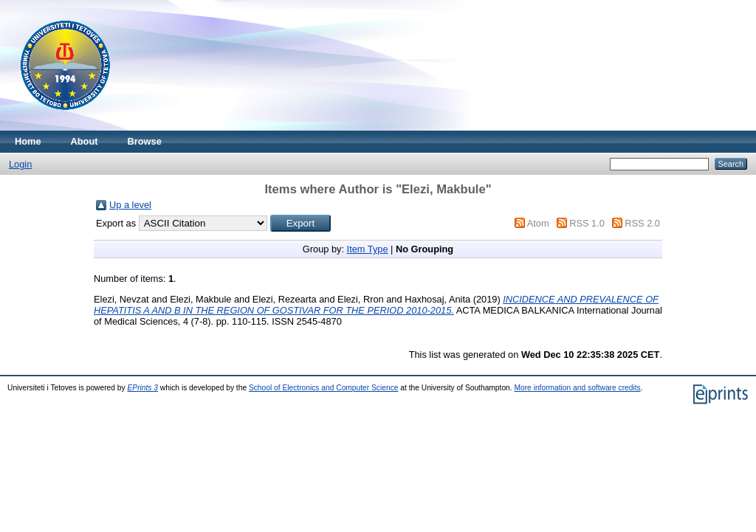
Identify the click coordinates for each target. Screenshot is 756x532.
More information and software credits (577, 388)
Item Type (368, 249)
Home (28, 141)
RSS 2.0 (642, 223)
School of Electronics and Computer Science (324, 388)
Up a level (130, 205)
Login (20, 164)
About (85, 141)
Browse (145, 141)
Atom (538, 223)
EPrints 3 (143, 388)
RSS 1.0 (587, 223)
